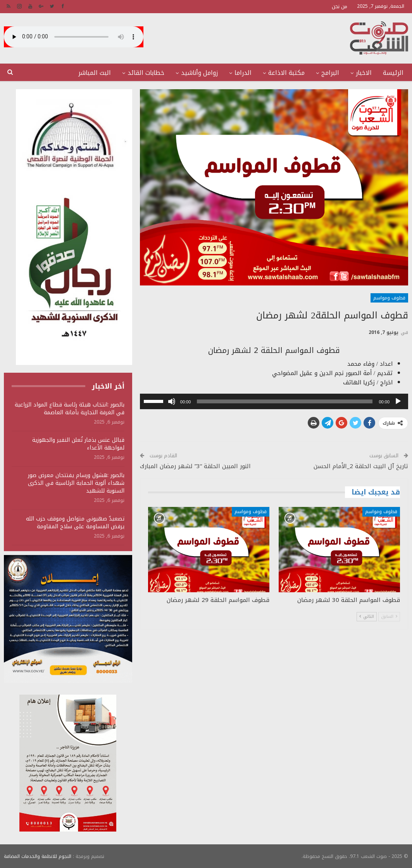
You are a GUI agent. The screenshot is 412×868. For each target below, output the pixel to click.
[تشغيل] (398, 401)
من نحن (340, 6)
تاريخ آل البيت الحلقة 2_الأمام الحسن (361, 466)
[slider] (285, 401)
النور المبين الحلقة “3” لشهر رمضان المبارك (195, 466)
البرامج (330, 73)
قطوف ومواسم (389, 298)
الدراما (243, 73)
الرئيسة (393, 73)
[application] (274, 401)
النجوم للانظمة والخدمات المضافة (38, 856)
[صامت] (172, 401)
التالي (367, 616)
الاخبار (364, 73)
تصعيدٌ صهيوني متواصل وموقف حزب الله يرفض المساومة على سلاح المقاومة (75, 523)
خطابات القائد (146, 73)
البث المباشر (95, 73)
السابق (389, 616)
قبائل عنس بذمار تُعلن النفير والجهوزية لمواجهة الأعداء (78, 444)
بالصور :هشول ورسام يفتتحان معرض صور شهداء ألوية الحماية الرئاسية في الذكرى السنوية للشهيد (76, 483)
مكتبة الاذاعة (286, 73)
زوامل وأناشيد (199, 73)
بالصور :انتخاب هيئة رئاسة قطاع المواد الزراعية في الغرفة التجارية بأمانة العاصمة (70, 409)
